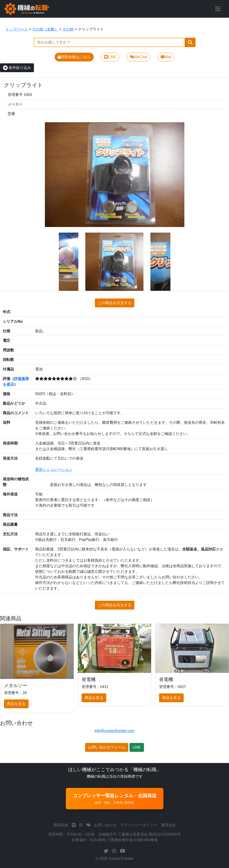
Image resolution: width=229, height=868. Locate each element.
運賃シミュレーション (54, 470)
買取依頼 (61, 825)
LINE (110, 57)
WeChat (139, 57)
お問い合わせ (105, 825)
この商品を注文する (115, 303)
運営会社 (169, 825)
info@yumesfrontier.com (114, 731)
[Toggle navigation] (218, 9)
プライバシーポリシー (139, 825)
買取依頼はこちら (74, 57)
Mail (166, 57)
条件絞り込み (17, 68)
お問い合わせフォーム (107, 747)
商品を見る (16, 704)
